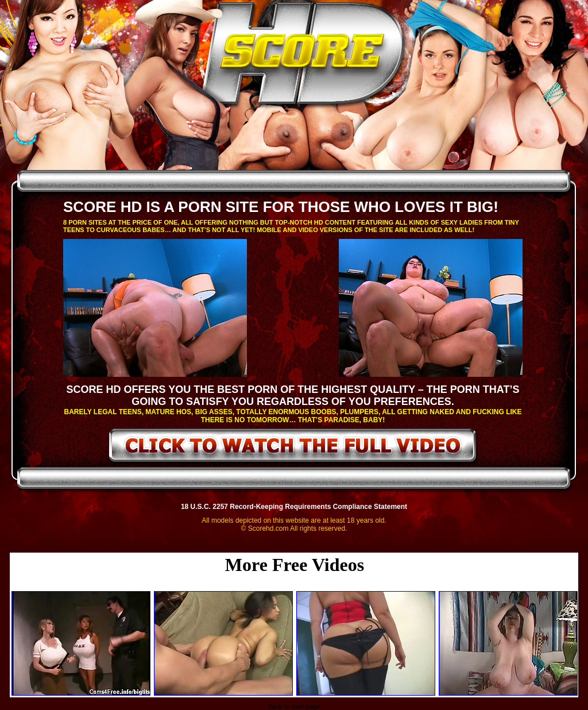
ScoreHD (304, 56)
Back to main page (294, 707)
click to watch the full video (293, 447)
